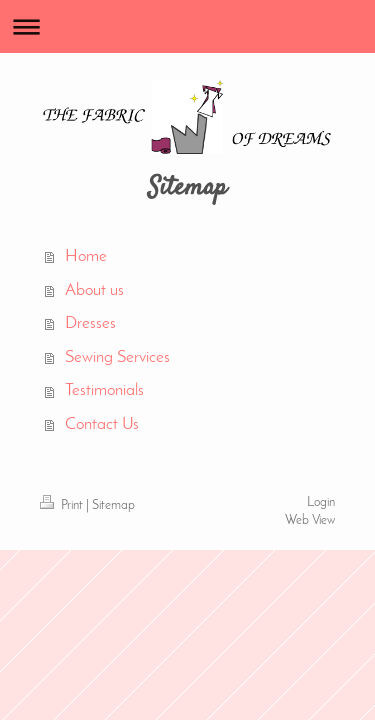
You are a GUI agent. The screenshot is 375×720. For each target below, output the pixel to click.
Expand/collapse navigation (187, 26)
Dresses (90, 323)
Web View (310, 521)
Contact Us (102, 424)
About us (94, 290)
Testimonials (104, 390)
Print (63, 506)
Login (321, 503)
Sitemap (113, 506)
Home (86, 256)
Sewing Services (117, 357)
